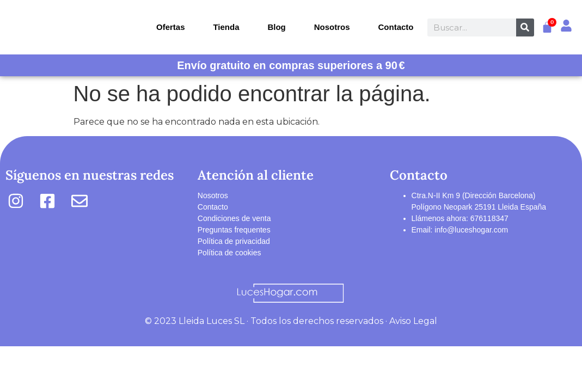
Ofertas (171, 27)
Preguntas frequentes (234, 230)
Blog (276, 27)
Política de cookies (229, 253)
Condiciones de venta (234, 218)
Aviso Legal (413, 321)
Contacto (396, 27)
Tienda (226, 27)
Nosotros (332, 27)
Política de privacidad (234, 241)
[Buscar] (525, 27)
